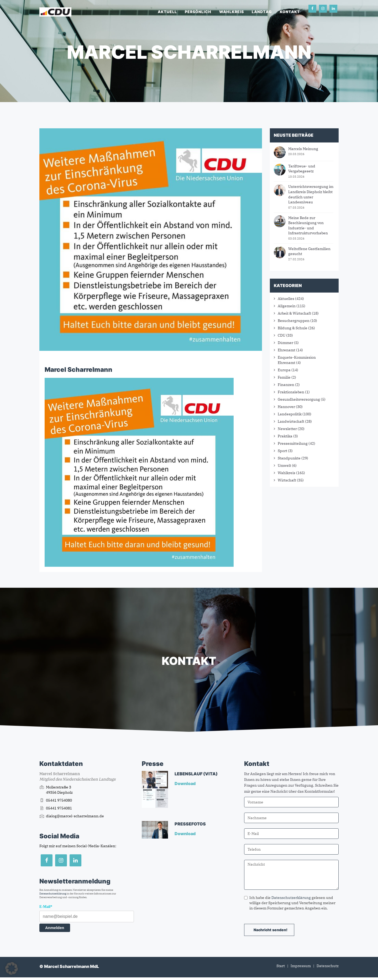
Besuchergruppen (294, 321)
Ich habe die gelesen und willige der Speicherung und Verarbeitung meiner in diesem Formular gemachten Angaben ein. (290, 903)
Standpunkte (289, 458)
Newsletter (287, 429)
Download (185, 783)
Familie (284, 377)
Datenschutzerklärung (53, 894)
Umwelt (284, 465)
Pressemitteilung (293, 443)
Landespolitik (290, 414)
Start (281, 966)
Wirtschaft (287, 480)
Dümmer (285, 343)
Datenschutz (328, 966)
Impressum (301, 966)
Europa (284, 370)
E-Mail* (46, 907)
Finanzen (286, 385)
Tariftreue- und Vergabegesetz (302, 169)
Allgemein (287, 306)
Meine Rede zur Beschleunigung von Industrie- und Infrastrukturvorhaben (308, 226)
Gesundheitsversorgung (299, 399)
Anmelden (55, 928)
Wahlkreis (232, 12)
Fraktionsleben (291, 392)
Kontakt (290, 12)
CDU (282, 335)
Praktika (285, 436)
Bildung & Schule (293, 328)
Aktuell (167, 12)
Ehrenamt (287, 350)
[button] (12, 968)
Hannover (286, 407)
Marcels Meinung (303, 149)
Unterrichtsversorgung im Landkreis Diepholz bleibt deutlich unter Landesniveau (311, 194)
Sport (282, 451)
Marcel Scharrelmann (78, 370)
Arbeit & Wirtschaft (294, 313)
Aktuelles (286, 299)
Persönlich (198, 12)
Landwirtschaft (291, 421)
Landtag (262, 12)
